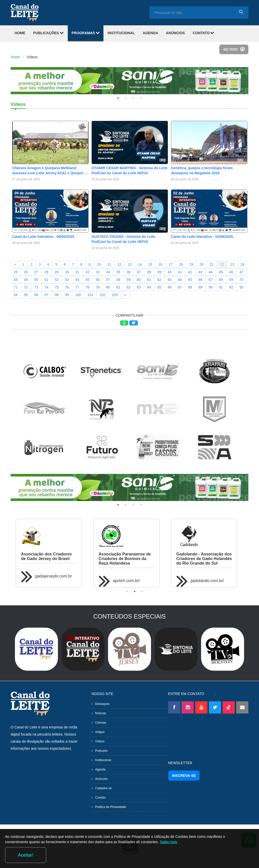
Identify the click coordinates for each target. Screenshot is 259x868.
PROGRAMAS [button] (86, 33)
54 (77, 280)
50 (36, 280)
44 (211, 272)
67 (211, 280)
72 (26, 287)
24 (243, 264)
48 (16, 280)
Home (15, 57)
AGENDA (150, 33)
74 (47, 287)
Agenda (100, 769)
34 (108, 272)
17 (171, 264)
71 (16, 287)
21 (212, 264)
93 (242, 287)
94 (16, 295)
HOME (20, 33)
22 (222, 264)
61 (149, 280)
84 (149, 287)
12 (119, 264)
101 (90, 295)
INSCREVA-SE (184, 776)
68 (221, 280)
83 (139, 287)
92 (231, 287)
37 (139, 272)
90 (211, 287)
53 (67, 280)
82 (128, 287)
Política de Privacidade (111, 807)
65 (190, 280)
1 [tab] (118, 98)
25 (16, 272)
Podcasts (101, 751)
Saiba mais (188, 856)
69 (231, 280)
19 (191, 264)
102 (103, 295)
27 (36, 272)
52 (57, 280)
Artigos (100, 732)
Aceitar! (233, 855)
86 (170, 287)
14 (140, 264)
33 (98, 272)
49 (26, 280)
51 (47, 280)
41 (180, 272)
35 (118, 272)
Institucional (103, 760)
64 (180, 280)
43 (200, 272)
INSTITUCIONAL (121, 33)
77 (77, 287)
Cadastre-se (103, 788)
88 (190, 287)
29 (57, 272)
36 (128, 272)
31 (77, 272)
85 (159, 287)
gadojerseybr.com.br (53, 576)
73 (36, 287)
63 (170, 280)
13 (130, 264)
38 (149, 272)
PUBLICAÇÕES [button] (48, 33)
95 (26, 295)
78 (88, 287)
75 (57, 287)
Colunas (101, 723)
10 (99, 264)
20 (202, 264)
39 (159, 272)
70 (242, 280)
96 (36, 295)
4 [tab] (141, 98)
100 (78, 295)
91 (221, 287)
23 (232, 264)
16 (160, 264)
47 (242, 272)
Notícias (101, 713)
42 (190, 272)
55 (88, 280)
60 (139, 280)
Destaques (102, 704)
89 (200, 287)
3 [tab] (133, 98)
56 (98, 280)
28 (47, 272)
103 (115, 295)
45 (221, 272)
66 (200, 280)
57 (108, 280)
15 (150, 264)
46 (231, 272)
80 (108, 287)
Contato (100, 798)
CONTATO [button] (204, 33)
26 (26, 272)
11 (109, 264)
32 (88, 272)
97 (47, 295)
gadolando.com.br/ (207, 581)
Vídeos (100, 741)
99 (67, 295)
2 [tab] (126, 98)
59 (128, 280)
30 (67, 272)
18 (181, 264)
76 (67, 287)
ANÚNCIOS (175, 33)
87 (180, 287)
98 (57, 295)
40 (170, 272)
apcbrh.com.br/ (126, 581)
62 (159, 280)
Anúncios (101, 779)
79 (98, 287)
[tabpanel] (129, 81)
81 (118, 287)
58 (118, 280)
